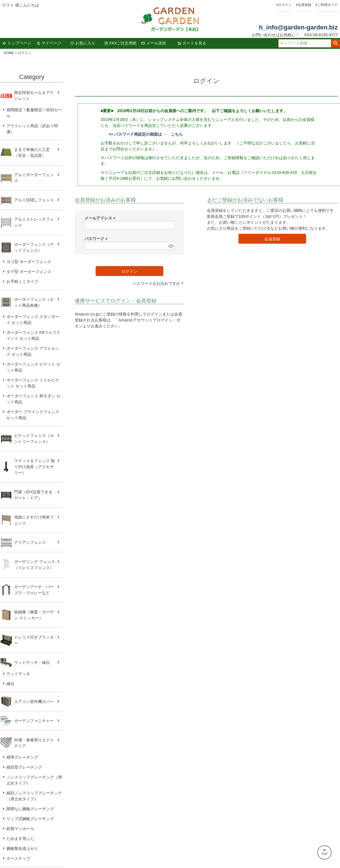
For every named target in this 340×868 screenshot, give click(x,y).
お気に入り (83, 43)
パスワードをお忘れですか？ (158, 283)
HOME (9, 53)
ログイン (285, 5)
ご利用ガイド (328, 5)
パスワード (97, 239)
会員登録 (305, 5)
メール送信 (154, 43)
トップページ (17, 43)
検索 (335, 43)
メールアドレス (101, 218)
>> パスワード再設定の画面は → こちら (146, 134)
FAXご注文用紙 (120, 43)
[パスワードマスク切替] (170, 246)
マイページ (49, 43)
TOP (324, 852)
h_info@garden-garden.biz (298, 27)
